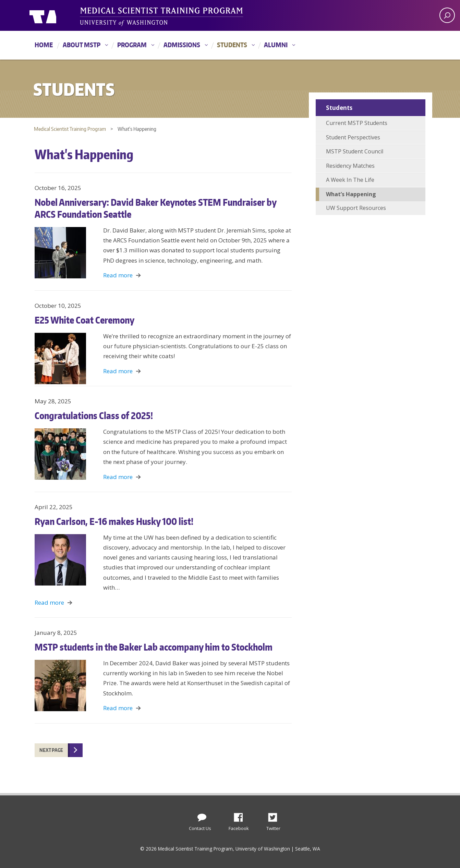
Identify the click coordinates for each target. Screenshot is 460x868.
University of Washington (57, 15)
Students (232, 45)
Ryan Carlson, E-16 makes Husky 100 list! (114, 521)
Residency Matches (350, 166)
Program (132, 45)
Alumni (276, 45)
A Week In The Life (350, 180)
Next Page (51, 750)
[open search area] (447, 15)
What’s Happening (351, 194)
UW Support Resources (356, 208)
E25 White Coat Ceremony (84, 320)
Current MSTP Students (357, 123)
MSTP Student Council (355, 151)
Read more (118, 275)
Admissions (182, 45)
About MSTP (82, 45)
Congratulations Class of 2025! (94, 415)
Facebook (241, 816)
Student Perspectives (353, 137)
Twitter (275, 816)
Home (44, 45)
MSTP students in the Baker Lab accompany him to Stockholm (154, 647)
